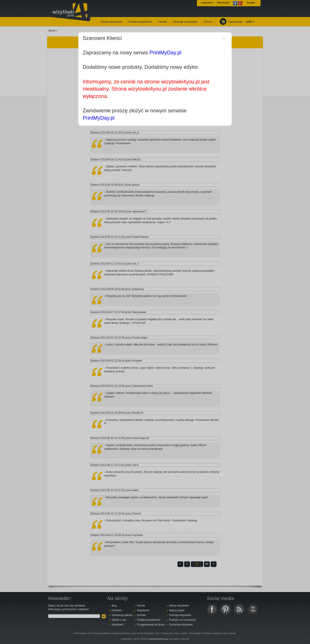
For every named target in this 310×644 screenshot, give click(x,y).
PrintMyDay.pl (165, 52)
